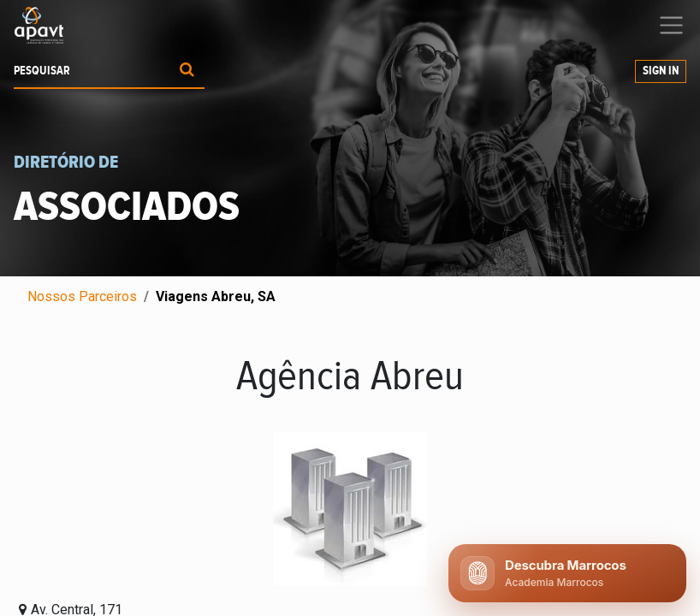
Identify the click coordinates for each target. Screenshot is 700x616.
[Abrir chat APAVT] (567, 573)
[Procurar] (187, 71)
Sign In (661, 71)
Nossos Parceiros (82, 296)
